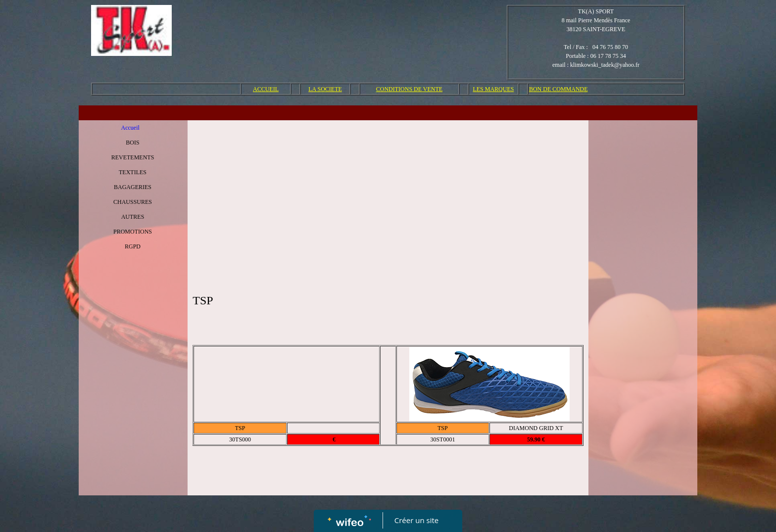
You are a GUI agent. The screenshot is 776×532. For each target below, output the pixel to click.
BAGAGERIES (133, 187)
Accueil (130, 128)
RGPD (133, 246)
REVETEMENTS (133, 157)
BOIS (132, 143)
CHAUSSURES (133, 202)
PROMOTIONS (133, 232)
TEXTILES (133, 172)
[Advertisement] (388, 199)
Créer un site (416, 520)
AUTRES (133, 217)
